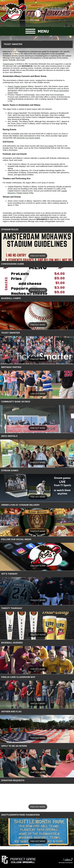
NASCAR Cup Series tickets (28, 138)
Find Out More (38, 256)
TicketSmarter (8, 64)
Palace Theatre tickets (17, 86)
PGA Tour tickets (47, 146)
